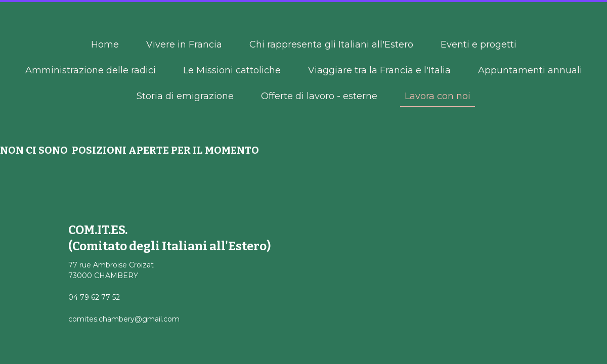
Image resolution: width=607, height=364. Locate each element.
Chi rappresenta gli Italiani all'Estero (331, 44)
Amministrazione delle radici (91, 70)
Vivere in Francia (184, 44)
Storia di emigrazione (185, 96)
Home (105, 44)
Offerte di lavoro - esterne (319, 96)
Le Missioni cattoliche (232, 70)
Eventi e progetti (479, 44)
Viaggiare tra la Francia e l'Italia (379, 70)
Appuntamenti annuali (530, 70)
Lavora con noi (438, 96)
